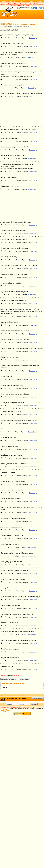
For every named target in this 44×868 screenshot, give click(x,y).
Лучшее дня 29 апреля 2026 (8, 4)
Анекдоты (4, 1)
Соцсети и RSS (21, 5)
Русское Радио (33, 38)
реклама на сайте (5, 707)
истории (18, 698)
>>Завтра (16, 675)
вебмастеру (26, 707)
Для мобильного (21, 4)
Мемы (22, 1)
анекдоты (11, 698)
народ (31, 97)
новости (32, 707)
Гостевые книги (30, 5)
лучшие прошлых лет (12, 695)
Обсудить (18, 38)
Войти (34, 4)
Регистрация (40, 4)
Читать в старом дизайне (9, 30)
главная (3, 698)
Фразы (31, 1)
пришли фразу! (38, 698)
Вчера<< (3, 675)
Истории (13, 1)
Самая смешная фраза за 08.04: (13, 683)
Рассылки (13, 5)
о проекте (19, 707)
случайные (22, 695)
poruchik (30, 58)
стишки (3, 700)
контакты (13, 707)
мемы (24, 698)
